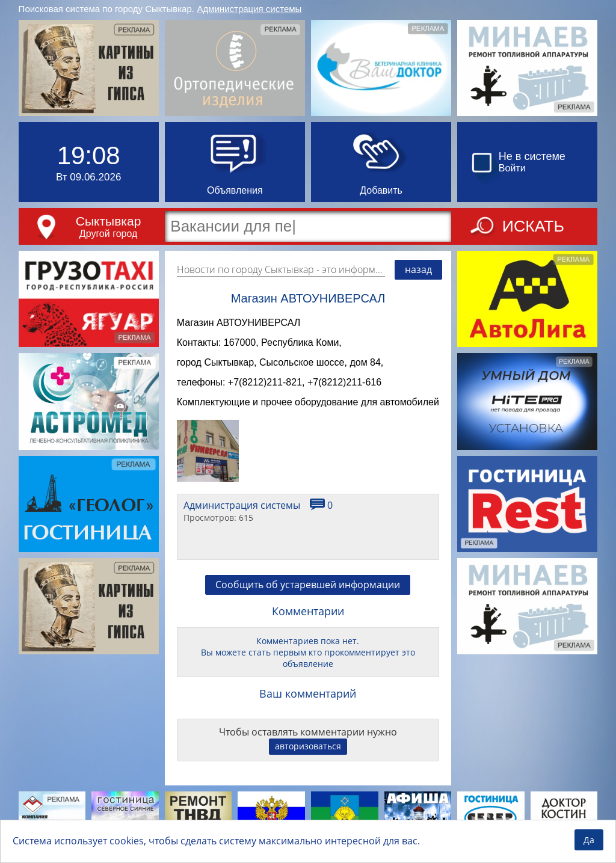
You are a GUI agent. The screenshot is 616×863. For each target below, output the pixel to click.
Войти (512, 168)
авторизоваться (308, 753)
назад (418, 269)
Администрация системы (249, 9)
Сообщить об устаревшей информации (308, 592)
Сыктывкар (109, 221)
